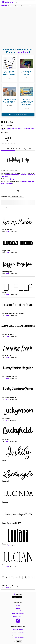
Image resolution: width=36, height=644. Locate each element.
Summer (9, 130)
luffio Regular (7, 272)
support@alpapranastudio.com (14, 179)
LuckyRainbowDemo (9, 397)
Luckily (5, 460)
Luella (4, 293)
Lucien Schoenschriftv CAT (12, 523)
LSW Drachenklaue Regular (12, 586)
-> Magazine (4, 6)
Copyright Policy (16, 637)
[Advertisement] (18, 29)
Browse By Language (18, 632)
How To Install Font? (18, 616)
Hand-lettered (19, 128)
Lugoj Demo (6, 251)
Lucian (5, 565)
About (18, 605)
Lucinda (5, 502)
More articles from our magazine (18, 115)
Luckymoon (6, 418)
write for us (23, 52)
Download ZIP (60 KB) (17, 196)
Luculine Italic (7, 355)
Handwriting (26, 128)
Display (9, 128)
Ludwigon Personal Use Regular (13, 314)
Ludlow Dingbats (8, 334)
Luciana (5, 544)
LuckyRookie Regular (10, 376)
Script (13, 128)
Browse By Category (18, 629)
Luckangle (6, 481)
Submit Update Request (18, 614)
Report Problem (18, 611)
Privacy (22, 637)
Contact (18, 608)
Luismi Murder (7, 230)
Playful (4, 130)
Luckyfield (6, 439)
